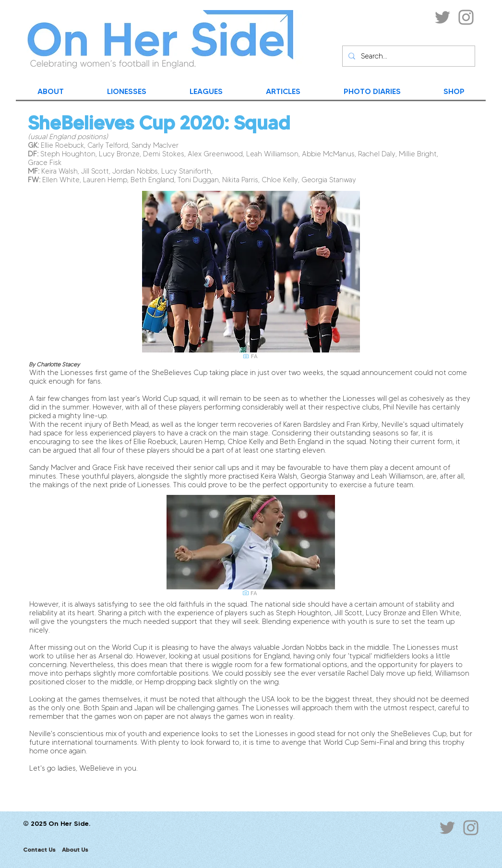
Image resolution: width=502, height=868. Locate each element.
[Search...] (408, 56)
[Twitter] (442, 17)
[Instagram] (466, 17)
